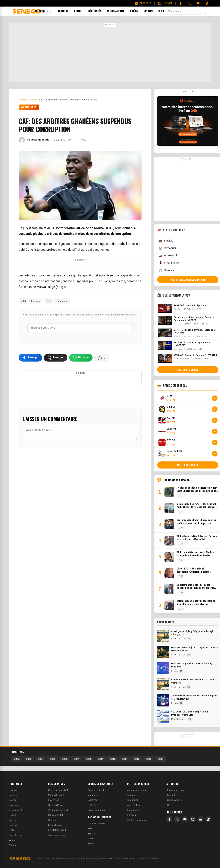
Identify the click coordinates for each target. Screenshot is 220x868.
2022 (65, 759)
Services (170, 11)
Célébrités (100, 11)
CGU (169, 805)
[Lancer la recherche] (204, 11)
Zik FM (91, 834)
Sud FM (91, 839)
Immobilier (167, 248)
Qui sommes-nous (176, 790)
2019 (101, 759)
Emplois (166, 241)
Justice (83, 11)
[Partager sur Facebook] (30, 358)
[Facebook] (181, 3)
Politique (67, 11)
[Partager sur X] (56, 358)
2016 (137, 759)
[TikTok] (208, 819)
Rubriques (48, 11)
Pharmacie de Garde (59, 810)
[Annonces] (143, 3)
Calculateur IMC (56, 815)
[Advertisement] (110, 53)
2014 (161, 759)
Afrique (13, 845)
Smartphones (169, 263)
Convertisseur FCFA (58, 790)
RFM (90, 829)
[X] (177, 819)
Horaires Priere (56, 805)
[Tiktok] (207, 3)
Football (13, 825)
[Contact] (165, 3)
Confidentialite (174, 800)
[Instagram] (193, 819)
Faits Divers (15, 835)
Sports (153, 11)
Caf (48, 301)
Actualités (29, 107)
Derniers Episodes (97, 790)
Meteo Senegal (56, 795)
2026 (17, 759)
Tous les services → (58, 835)
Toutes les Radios (97, 824)
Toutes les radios (188, 465)
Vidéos (139, 11)
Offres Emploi (55, 825)
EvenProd (93, 800)
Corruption (62, 301)
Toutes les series (188, 370)
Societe (13, 795)
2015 (149, 759)
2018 (113, 759)
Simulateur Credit (57, 830)
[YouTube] (198, 3)
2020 (89, 759)
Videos (12, 840)
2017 (125, 759)
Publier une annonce (137, 820)
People (13, 815)
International (121, 11)
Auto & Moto (169, 256)
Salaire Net (54, 800)
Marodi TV (93, 795)
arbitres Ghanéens (31, 301)
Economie (14, 805)
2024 (41, 759)
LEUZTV (92, 805)
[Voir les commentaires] (102, 358)
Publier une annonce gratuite (188, 280)
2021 (77, 759)
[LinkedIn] (200, 819)
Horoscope (54, 820)
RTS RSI (91, 844)
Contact (171, 795)
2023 (53, 759)
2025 (29, 759)
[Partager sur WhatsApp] (81, 358)
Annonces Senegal (137, 790)
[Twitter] (189, 3)
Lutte (12, 830)
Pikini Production (97, 810)
